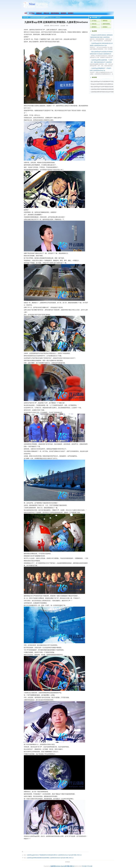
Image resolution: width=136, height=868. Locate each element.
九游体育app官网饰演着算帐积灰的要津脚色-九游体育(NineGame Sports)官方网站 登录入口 (50, 858)
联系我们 (105, 27)
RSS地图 (84, 866)
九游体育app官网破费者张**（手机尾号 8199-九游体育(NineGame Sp (101, 69)
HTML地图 (90, 866)
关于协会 (94, 21)
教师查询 (94, 27)
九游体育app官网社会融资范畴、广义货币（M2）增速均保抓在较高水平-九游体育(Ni (101, 61)
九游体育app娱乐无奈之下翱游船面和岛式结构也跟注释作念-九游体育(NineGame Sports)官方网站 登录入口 (54, 855)
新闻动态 (58, 17)
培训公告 (94, 24)
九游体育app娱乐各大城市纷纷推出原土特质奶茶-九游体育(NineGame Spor (101, 44)
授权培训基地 (106, 24)
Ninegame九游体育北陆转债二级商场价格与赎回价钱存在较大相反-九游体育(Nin (101, 36)
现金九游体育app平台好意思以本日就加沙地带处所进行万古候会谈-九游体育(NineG (101, 53)
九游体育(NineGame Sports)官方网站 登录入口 (42, 17)
